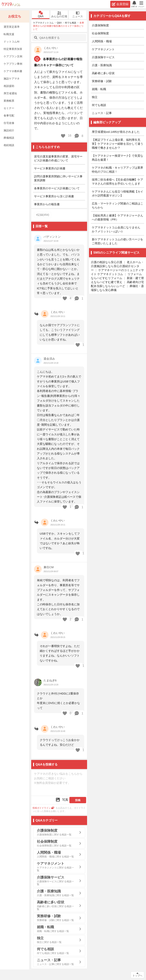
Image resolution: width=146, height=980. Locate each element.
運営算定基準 (12, 27)
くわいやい (51, 48)
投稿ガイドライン (43, 808)
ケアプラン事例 (13, 64)
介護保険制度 (100, 25)
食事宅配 (9, 116)
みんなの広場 (59, 15)
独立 (95, 97)
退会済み (49, 359)
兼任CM (49, 567)
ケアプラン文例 (13, 56)
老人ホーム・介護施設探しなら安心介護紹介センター (117, 266)
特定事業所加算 (13, 49)
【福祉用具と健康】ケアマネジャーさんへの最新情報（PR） (117, 217)
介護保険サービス (103, 57)
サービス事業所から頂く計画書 (54, 196)
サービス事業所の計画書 (50, 168)
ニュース (78, 15)
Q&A (41, 14)
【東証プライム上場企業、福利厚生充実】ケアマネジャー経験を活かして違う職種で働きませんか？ (117, 144)
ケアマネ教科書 (13, 71)
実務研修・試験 (102, 81)
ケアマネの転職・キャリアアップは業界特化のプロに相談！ (117, 170)
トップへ (137, 976)
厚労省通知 (10, 93)
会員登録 (120, 4)
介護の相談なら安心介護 (107, 262)
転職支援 (9, 34)
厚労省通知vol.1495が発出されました (116, 132)
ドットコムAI (12, 42)
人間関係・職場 (102, 41)
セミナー (9, 108)
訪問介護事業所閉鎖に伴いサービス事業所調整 (58, 178)
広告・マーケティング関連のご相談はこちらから (117, 205)
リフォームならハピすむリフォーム (116, 276)
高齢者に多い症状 (103, 73)
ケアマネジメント (103, 49)
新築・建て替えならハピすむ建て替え (117, 280)
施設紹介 (9, 130)
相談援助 (9, 86)
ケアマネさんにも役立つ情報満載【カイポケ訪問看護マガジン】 (117, 193)
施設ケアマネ (12, 79)
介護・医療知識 (102, 65)
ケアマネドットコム (11, 4)
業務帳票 (9, 101)
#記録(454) (43, 215)
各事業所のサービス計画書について (57, 188)
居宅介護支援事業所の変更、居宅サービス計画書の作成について (58, 158)
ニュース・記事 (102, 113)
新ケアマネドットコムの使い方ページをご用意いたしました (117, 241)
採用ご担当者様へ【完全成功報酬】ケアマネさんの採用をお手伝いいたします (117, 182)
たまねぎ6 (50, 680)
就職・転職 (99, 89)
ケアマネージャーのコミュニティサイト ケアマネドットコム (117, 272)
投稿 (78, 800)
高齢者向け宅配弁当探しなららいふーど (117, 284)
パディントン (52, 237)
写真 (62, 800)
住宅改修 (9, 123)
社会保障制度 (100, 33)
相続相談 (9, 145)
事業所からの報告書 (47, 204)
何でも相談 (71, 23)
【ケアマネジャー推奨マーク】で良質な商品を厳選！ (117, 158)
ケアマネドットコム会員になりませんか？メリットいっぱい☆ (116, 229)
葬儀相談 (9, 138)
